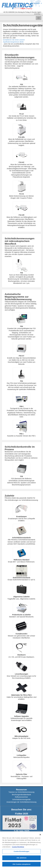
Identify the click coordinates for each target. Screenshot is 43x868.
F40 (21, 273)
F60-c (21, 434)
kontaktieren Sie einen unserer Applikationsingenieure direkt (14, 41)
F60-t (21, 406)
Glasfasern (21, 655)
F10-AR (21, 215)
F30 (21, 476)
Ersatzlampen (21, 517)
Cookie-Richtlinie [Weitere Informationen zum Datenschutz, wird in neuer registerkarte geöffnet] (18, 848)
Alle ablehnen (21, 859)
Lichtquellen (21, 755)
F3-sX (21, 114)
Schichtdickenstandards (22, 538)
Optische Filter (21, 774)
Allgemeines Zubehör (21, 597)
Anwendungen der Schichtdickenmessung (21, 802)
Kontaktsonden (22, 634)
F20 (21, 84)
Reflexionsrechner (21, 797)
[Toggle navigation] (39, 18)
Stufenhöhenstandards (21, 578)
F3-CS (21, 194)
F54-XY (21, 356)
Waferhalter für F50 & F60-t (21, 695)
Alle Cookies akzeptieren (21, 865)
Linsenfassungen (21, 674)
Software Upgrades (22, 716)
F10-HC (21, 162)
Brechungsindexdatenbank (21, 795)
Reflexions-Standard (21, 560)
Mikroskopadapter (21, 736)
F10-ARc (21, 137)
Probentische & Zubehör (21, 615)
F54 (21, 381)
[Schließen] (40, 835)
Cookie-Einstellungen (22, 852)
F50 (21, 326)
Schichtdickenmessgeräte (21, 799)
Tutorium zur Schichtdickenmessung (21, 792)
